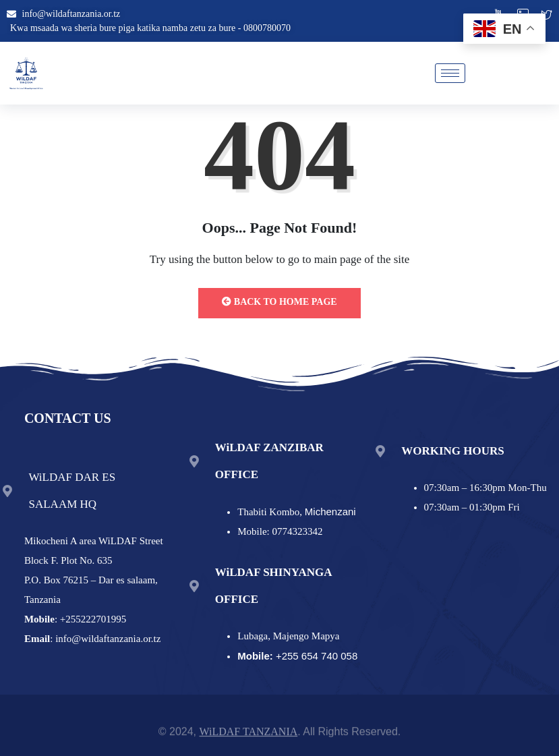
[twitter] (547, 16)
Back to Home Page (279, 302)
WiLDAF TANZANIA (249, 735)
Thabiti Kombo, (296, 512)
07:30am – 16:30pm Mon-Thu (486, 488)
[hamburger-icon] (450, 73)
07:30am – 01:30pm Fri (472, 507)
